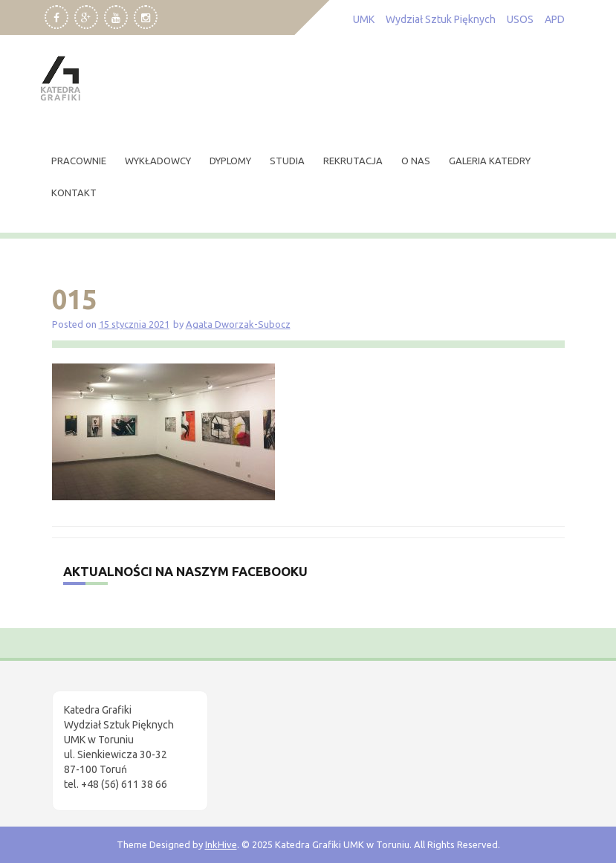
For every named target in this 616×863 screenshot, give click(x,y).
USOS (520, 19)
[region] (193, 737)
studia (287, 161)
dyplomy (230, 161)
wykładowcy (158, 161)
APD (555, 19)
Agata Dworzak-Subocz (238, 324)
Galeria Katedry (490, 161)
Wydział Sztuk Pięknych (441, 19)
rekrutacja (353, 161)
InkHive (221, 844)
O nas (416, 161)
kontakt (74, 193)
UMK (364, 19)
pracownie (79, 161)
